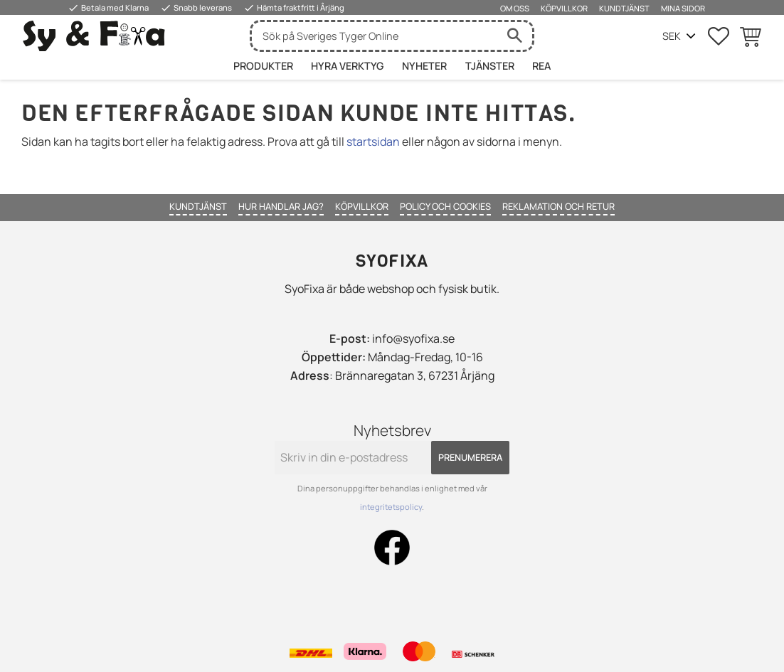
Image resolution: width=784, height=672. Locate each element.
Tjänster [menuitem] (490, 66)
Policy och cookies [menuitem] (445, 206)
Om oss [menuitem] (515, 8)
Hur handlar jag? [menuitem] (281, 206)
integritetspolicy (391, 507)
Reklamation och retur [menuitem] (558, 206)
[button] (719, 36)
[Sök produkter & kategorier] (374, 36)
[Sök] (514, 36)
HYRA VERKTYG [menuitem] (347, 66)
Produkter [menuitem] (263, 66)
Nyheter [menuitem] (424, 66)
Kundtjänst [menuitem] (624, 8)
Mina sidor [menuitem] (683, 8)
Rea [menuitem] (541, 66)
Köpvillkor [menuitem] (564, 8)
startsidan (373, 142)
